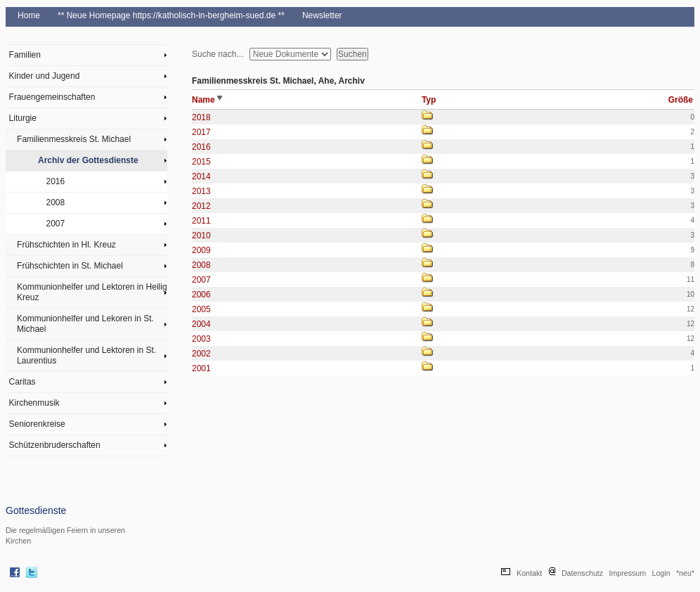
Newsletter (322, 15)
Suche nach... (218, 54)
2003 (201, 339)
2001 (201, 368)
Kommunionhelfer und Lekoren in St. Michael (85, 324)
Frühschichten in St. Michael (70, 266)
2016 (56, 181)
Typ (429, 100)
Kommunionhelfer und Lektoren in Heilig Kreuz (92, 292)
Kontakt (529, 573)
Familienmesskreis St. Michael (74, 139)
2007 (56, 224)
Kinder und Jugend (45, 76)
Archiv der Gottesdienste (88, 160)
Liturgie (23, 118)
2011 (201, 221)
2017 (201, 132)
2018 (201, 117)
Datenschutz (582, 573)
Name (207, 100)
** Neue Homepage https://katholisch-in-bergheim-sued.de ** (171, 15)
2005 (201, 309)
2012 (201, 206)
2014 (201, 176)
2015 (201, 162)
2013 (201, 191)
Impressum (627, 573)
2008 (56, 202)
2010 (201, 236)
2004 (201, 324)
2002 (201, 354)
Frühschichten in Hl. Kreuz (66, 245)
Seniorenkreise (37, 424)
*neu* (685, 573)
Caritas (22, 382)
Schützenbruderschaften (55, 445)
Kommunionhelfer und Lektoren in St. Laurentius (86, 355)
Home (29, 15)
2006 (201, 295)
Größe (681, 100)
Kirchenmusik (34, 403)
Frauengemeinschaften (52, 97)
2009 (201, 250)
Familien (25, 55)
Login (661, 573)
